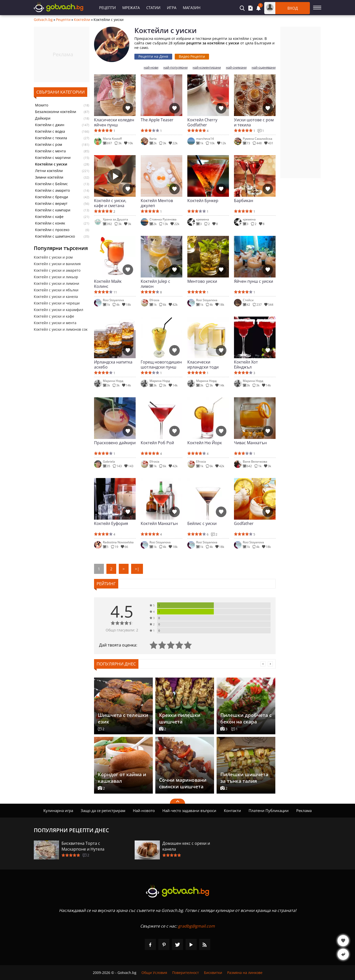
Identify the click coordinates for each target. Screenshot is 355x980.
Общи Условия (154, 973)
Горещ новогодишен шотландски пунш (161, 365)
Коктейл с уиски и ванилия (57, 264)
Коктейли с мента (50, 151)
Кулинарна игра (58, 810)
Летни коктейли (49, 171)
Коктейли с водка (50, 131)
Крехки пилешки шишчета (180, 718)
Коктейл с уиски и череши (57, 303)
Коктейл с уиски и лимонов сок (61, 329)
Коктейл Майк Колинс (108, 284)
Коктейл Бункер (203, 201)
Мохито (42, 105)
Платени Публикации (269, 810)
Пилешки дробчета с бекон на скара (246, 718)
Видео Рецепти (192, 56)
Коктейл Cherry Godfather (202, 122)
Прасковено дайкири (115, 443)
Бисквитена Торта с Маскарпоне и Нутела (83, 846)
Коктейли (82, 20)
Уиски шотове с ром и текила (254, 122)
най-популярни (175, 67)
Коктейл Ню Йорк (205, 443)
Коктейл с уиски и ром (53, 257)
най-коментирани (207, 67)
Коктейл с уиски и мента (55, 323)
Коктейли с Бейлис (51, 184)
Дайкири (43, 118)
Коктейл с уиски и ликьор (56, 277)
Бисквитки (213, 973)
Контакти (232, 810)
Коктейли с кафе (49, 217)
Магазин (192, 8)
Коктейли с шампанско (55, 236)
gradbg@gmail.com (196, 926)
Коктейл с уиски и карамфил (58, 310)
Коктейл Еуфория (111, 524)
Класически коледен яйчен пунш (114, 122)
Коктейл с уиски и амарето (57, 270)
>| (137, 569)
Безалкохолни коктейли (56, 112)
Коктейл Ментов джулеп (157, 203)
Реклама (304, 810)
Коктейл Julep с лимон (155, 284)
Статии (153, 8)
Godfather (244, 524)
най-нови (151, 67)
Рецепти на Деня (153, 56)
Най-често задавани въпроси (189, 810)
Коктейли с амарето (52, 190)
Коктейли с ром (49, 145)
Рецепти (107, 8)
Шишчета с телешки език (123, 718)
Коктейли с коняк (50, 223)
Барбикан (244, 201)
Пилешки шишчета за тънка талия (244, 778)
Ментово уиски (202, 281)
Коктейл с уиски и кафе (54, 316)
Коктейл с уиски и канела (56, 297)
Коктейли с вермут (51, 204)
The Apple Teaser (157, 120)
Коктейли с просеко (52, 230)
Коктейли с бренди (52, 197)
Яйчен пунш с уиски (254, 281)
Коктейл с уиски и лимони (56, 283)
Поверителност (186, 973)
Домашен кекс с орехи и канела (186, 846)
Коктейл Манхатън (159, 524)
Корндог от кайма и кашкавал (122, 778)
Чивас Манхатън (250, 443)
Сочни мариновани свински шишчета (183, 783)
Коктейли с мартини (53, 158)
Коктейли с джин (50, 125)
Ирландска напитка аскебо (113, 365)
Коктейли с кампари (53, 210)
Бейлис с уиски (202, 524)
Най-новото (144, 810)
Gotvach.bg (43, 20)
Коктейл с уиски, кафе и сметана (110, 203)
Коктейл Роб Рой (157, 443)
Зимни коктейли (49, 177)
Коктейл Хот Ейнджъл (246, 365)
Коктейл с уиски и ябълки (56, 290)
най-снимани (236, 67)
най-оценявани (264, 67)
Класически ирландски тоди (203, 365)
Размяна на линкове (245, 973)
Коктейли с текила (51, 138)
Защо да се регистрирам (103, 810)
